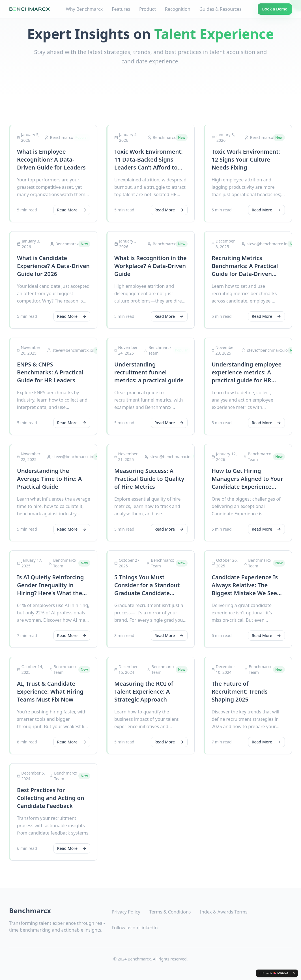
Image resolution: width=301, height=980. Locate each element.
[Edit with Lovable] (273, 973)
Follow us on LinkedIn (135, 928)
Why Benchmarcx (84, 9)
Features (121, 9)
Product (148, 9)
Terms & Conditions (170, 912)
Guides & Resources (221, 9)
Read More (72, 210)
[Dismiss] (294, 973)
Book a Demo (275, 9)
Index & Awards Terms (224, 912)
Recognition (178, 9)
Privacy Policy (126, 912)
